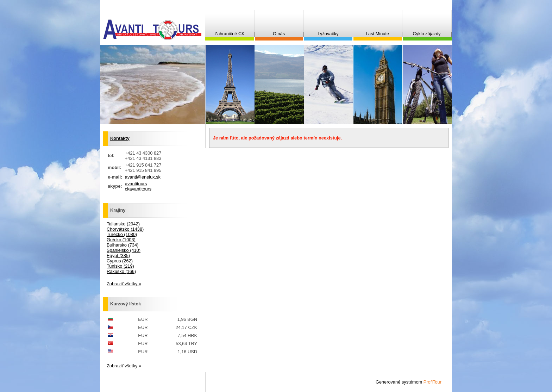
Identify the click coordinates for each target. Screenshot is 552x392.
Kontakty (120, 138)
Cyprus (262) (120, 261)
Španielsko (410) (124, 250)
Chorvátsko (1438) (125, 229)
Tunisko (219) (120, 266)
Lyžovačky (328, 34)
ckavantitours (138, 189)
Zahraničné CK (229, 34)
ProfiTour (432, 382)
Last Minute (377, 34)
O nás (279, 34)
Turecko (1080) (122, 234)
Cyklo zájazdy (427, 34)
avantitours (136, 184)
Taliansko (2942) (123, 224)
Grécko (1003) (121, 240)
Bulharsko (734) (123, 245)
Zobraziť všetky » (124, 284)
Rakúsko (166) (121, 271)
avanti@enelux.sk (143, 177)
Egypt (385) (118, 256)
